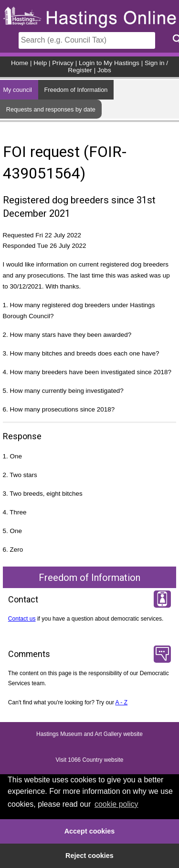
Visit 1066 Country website (90, 760)
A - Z (122, 702)
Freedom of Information (76, 90)
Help (40, 63)
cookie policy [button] (116, 804)
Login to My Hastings (109, 63)
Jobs (104, 70)
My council (17, 90)
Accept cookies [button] (90, 831)
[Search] (87, 40)
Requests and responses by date (51, 109)
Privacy (63, 63)
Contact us (22, 619)
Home (20, 63)
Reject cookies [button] (89, 856)
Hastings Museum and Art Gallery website (89, 734)
